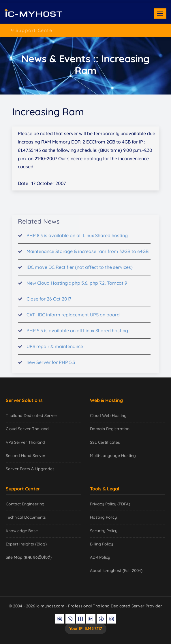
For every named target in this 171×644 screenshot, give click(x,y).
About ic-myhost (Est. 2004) (116, 571)
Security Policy (104, 531)
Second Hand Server (26, 456)
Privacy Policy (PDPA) (110, 504)
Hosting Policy (103, 517)
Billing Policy (102, 544)
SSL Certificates (105, 442)
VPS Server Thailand (25, 442)
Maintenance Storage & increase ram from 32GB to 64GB (88, 255)
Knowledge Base (22, 531)
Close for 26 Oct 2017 (49, 303)
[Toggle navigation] (160, 14)
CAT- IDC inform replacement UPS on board (73, 318)
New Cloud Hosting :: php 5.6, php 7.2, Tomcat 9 (77, 287)
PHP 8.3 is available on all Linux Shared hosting (77, 239)
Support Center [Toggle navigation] (33, 30)
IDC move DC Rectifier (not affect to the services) (80, 271)
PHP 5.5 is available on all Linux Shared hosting (77, 334)
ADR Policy (100, 557)
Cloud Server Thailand (27, 429)
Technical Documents (26, 517)
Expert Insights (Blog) (26, 544)
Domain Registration (110, 429)
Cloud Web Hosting (108, 416)
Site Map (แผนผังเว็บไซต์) (29, 557)
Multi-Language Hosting (113, 456)
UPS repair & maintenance (55, 350)
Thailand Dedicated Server (32, 416)
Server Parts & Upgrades (30, 469)
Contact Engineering (25, 504)
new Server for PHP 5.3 (51, 366)
